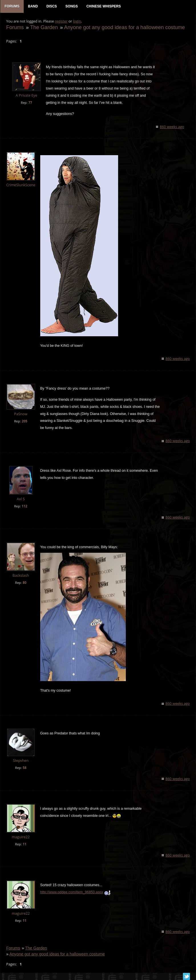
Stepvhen (21, 761)
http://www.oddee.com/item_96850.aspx (71, 892)
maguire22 (20, 837)
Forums (15, 28)
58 (24, 768)
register (61, 22)
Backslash (21, 576)
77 (30, 103)
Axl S (21, 500)
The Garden (44, 28)
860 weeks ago (172, 127)
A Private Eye (26, 96)
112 (24, 507)
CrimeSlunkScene (21, 185)
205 (24, 421)
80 (24, 583)
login (77, 22)
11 (24, 844)
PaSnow (21, 414)
